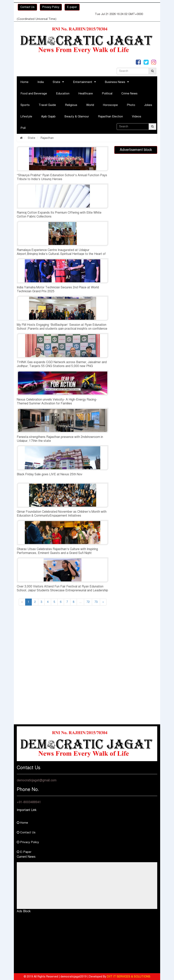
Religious (71, 105)
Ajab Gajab (48, 116)
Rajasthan (47, 138)
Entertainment (83, 82)
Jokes (148, 105)
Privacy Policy (51, 7)
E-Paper (24, 852)
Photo (131, 105)
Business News (115, 82)
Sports (25, 105)
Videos (137, 116)
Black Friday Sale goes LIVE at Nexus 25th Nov (50, 474)
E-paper (72, 7)
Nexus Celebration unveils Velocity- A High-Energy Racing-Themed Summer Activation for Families (57, 402)
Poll (23, 128)
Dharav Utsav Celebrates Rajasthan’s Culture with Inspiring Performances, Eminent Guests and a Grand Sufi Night (57, 551)
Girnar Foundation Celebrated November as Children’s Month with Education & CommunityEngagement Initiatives (62, 514)
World (90, 105)
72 (88, 602)
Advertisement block (136, 150)
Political (107, 93)
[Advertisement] (63, 643)
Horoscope (110, 105)
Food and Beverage (34, 93)
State (56, 82)
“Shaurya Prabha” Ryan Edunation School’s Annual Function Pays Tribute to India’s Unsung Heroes (62, 177)
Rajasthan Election (110, 116)
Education (63, 93)
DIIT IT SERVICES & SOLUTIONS (129, 977)
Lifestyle (26, 116)
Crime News (129, 93)
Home (24, 82)
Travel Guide (47, 105)
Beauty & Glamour (77, 116)
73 (96, 602)
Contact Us (27, 7)
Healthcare (86, 93)
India (41, 82)
